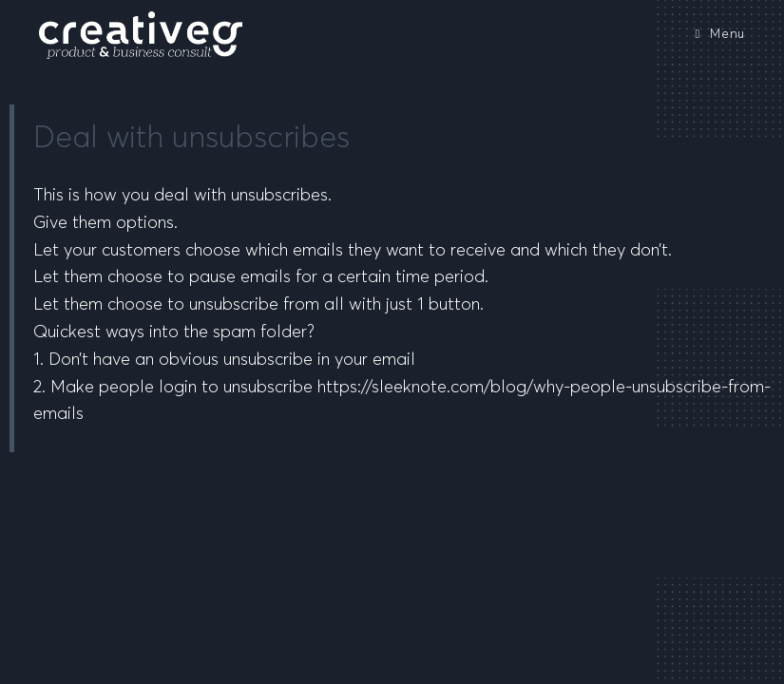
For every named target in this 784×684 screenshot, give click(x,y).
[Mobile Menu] (719, 35)
